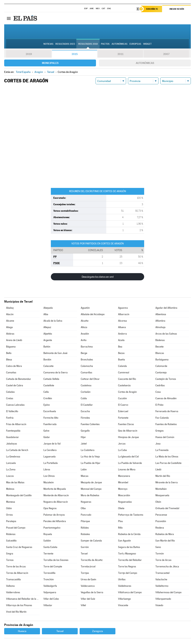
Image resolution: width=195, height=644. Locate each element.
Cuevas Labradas (15, 405)
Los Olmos (49, 476)
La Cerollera (50, 450)
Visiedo (159, 605)
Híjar (83, 437)
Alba (46, 314)
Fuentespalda (13, 431)
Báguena (11, 347)
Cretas (10, 398)
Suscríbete (152, 9)
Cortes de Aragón (127, 392)
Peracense (161, 515)
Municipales (50, 63)
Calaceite (48, 366)
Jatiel (84, 444)
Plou (120, 521)
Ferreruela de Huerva (167, 411)
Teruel (84, 554)
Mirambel (123, 482)
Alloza (84, 327)
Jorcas (122, 444)
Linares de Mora (127, 469)
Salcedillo (11, 541)
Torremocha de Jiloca (167, 566)
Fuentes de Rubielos (166, 424)
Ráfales (85, 528)
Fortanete (123, 418)
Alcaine (10, 321)
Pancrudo (86, 515)
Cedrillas (160, 385)
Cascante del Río (127, 379)
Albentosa (161, 314)
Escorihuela (50, 411)
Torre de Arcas (163, 560)
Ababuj (10, 308)
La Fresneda (162, 450)
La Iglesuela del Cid (128, 457)
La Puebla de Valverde (130, 463)
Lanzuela (11, 463)
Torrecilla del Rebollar (130, 560)
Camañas (11, 372)
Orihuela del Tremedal (167, 508)
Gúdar (47, 437)
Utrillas (122, 579)
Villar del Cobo (51, 599)
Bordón (47, 360)
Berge (84, 353)
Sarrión (85, 547)
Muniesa (11, 502)
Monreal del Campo (91, 489)
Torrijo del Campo (128, 573)
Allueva (122, 327)
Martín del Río (163, 476)
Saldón (47, 541)
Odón (9, 508)
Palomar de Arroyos (54, 515)
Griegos (159, 431)
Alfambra (160, 321)
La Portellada (51, 463)
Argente (48, 340)
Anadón (85, 334)
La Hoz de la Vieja (90, 457)
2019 (29, 54)
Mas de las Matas (15, 482)
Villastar (48, 605)
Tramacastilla (13, 579)
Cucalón (122, 398)
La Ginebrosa (13, 457)
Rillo (120, 528)
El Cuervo (123, 405)
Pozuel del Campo (16, 528)
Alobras (10, 334)
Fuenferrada (50, 424)
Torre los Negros (127, 566)
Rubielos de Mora (165, 534)
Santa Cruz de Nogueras (19, 547)
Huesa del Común (165, 437)
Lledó (158, 469)
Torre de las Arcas (16, 566)
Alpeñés (48, 334)
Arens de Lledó (14, 340)
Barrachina (87, 347)
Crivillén (48, 398)
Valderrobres (13, 592)
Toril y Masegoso (127, 554)
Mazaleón (49, 482)
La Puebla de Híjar (91, 463)
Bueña (121, 360)
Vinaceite (123, 605)
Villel (83, 605)
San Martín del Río (165, 541)
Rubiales (85, 534)
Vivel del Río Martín (16, 612)
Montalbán (161, 489)
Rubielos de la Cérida (129, 534)
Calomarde (161, 366)
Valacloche (161, 579)
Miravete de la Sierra (167, 482)
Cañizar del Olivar (90, 379)
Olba (83, 508)
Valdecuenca (88, 586)
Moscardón (124, 495)
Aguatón (85, 308)
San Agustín (124, 541)
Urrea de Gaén (88, 579)
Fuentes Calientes (90, 424)
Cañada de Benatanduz (18, 379)
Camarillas (86, 372)
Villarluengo (124, 599)
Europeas (135, 44)
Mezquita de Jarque (91, 482)
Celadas (10, 392)
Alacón (10, 314)
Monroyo (123, 489)
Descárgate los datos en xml (98, 277)
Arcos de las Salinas (166, 334)
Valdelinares (125, 586)
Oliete (121, 508)
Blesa (9, 360)
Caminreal (124, 372)
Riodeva (160, 528)
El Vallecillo (12, 411)
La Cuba (122, 450)
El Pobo (159, 405)
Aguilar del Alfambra (166, 308)
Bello (9, 353)
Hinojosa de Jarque (128, 437)
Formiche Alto (51, 418)
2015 (75, 54)
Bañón (47, 347)
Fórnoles (85, 418)
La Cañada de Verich (17, 450)
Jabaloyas (12, 444)
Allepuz (47, 327)
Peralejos (11, 521)
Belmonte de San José (55, 353)
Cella (46, 392)
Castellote (49, 385)
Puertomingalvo (52, 528)
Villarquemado (163, 599)
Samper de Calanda (91, 541)
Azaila (121, 340)
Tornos (10, 560)
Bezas (121, 353)
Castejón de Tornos (166, 379)
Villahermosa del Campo (168, 592)
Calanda (122, 366)
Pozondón (161, 521)
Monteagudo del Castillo (19, 495)
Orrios (9, 515)
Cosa (158, 392)
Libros (47, 469)
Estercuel (123, 411)
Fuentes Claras (126, 424)
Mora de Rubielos (90, 495)
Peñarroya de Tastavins (131, 515)
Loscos (10, 476)
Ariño (84, 340)
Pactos (105, 44)
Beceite (159, 347)
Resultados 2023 (65, 44)
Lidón (84, 469)
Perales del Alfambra (55, 521)
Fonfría (10, 418)
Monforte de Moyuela (55, 489)
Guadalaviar (12, 437)
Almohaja (160, 327)
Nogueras (86, 502)
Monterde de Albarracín (56, 495)
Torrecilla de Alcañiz (92, 560)
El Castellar (87, 405)
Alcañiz (85, 321)
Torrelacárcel (88, 566)
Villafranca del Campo (130, 592)
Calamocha (87, 366)
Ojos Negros (50, 508)
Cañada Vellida (51, 379)
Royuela (48, 534)
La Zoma (11, 469)
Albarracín (124, 314)
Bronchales (87, 360)
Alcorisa (122, 321)
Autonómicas (145, 63)
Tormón (160, 554)
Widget (147, 44)
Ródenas (11, 534)
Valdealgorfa (50, 586)
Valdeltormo (162, 586)
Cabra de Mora (14, 366)
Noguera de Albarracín (56, 502)
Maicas (85, 476)
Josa (158, 444)
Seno (158, 547)
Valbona (10, 586)
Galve (46, 431)
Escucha (85, 411)
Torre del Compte (53, 566)
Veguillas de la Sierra (92, 592)
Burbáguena (162, 360)
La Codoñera (88, 450)
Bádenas (160, 340)
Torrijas (85, 573)
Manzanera (124, 476)
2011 (120, 54)
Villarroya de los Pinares (19, 605)
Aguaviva (123, 308)
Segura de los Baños (129, 547)
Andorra (122, 334)
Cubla (84, 398)
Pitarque (85, 521)
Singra (10, 554)
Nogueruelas (125, 502)
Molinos (10, 489)
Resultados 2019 (88, 44)
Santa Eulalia (50, 547)
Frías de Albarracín (16, 424)
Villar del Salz (88, 599)
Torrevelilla (49, 573)
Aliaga (9, 327)
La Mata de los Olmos (167, 457)
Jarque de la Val (52, 444)
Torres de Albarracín (17, 573)
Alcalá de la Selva (53, 321)
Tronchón (49, 579)
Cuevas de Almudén (166, 398)
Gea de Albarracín (128, 431)
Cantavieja (161, 372)
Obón (158, 502)
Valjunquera (50, 592)
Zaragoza (97, 631)
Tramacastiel (162, 573)
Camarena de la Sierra (56, 372)
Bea (120, 347)
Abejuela (48, 308)
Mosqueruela (162, 495)
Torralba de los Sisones (56, 560)
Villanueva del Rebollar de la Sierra (23, 599)
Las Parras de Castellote (168, 463)
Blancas (160, 353)
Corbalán (86, 392)
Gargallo (85, 431)
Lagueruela (50, 457)
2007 (166, 54)
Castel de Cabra (15, 385)
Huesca (22, 631)
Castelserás (124, 385)
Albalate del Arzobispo (93, 314)
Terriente (48, 554)
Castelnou (86, 385)
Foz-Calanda (162, 418)
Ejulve (47, 405)
